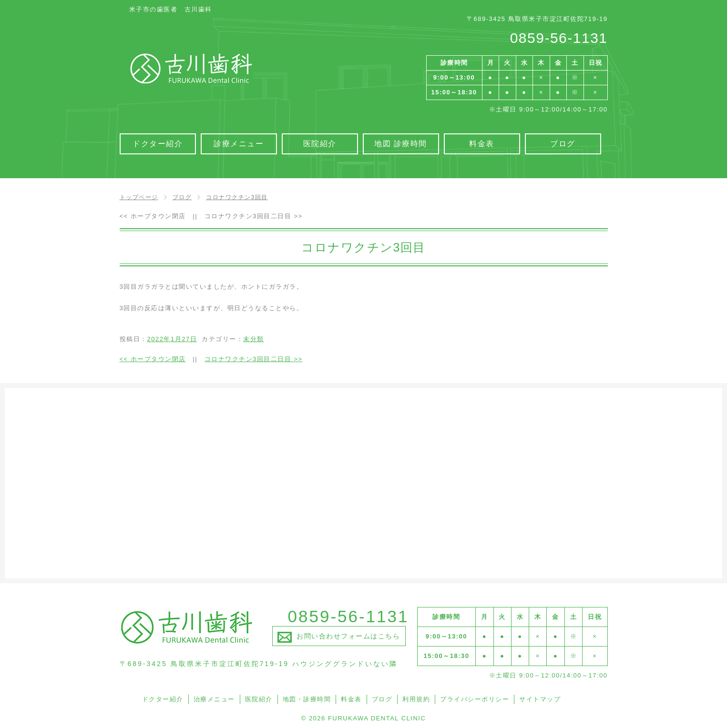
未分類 (254, 339)
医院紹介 (259, 699)
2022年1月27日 (172, 339)
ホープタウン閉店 (153, 216)
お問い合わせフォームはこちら (348, 636)
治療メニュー (214, 699)
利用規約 (416, 699)
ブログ (382, 699)
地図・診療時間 (307, 699)
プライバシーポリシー (475, 699)
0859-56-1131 (559, 38)
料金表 (351, 699)
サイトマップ (540, 699)
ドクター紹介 (163, 699)
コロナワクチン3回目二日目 (254, 216)
